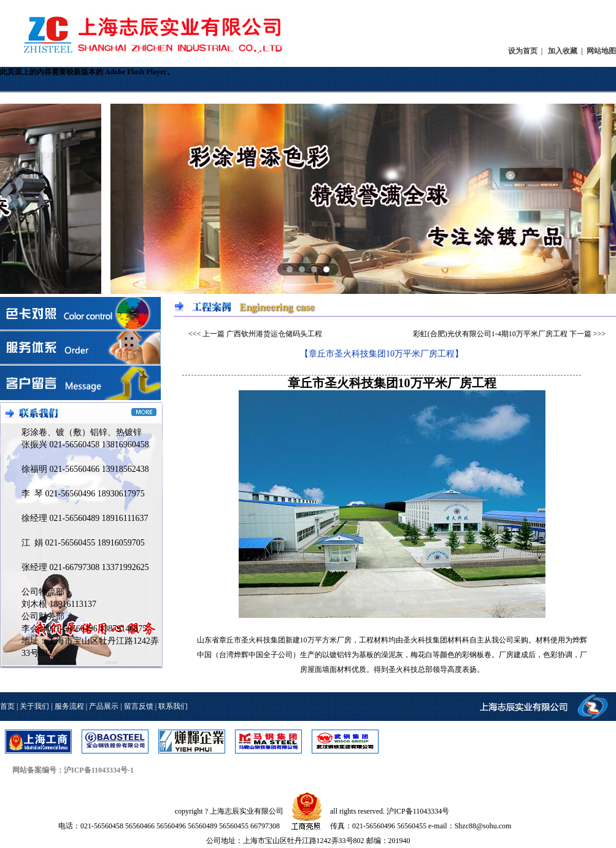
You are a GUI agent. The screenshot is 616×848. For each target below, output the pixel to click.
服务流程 (69, 706)
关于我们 (34, 706)
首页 (7, 706)
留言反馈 (139, 706)
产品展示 (104, 706)
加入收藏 (563, 51)
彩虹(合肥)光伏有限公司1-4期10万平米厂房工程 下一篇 (502, 334)
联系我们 (173, 706)
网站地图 (601, 51)
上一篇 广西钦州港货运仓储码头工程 (262, 334)
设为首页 (523, 51)
